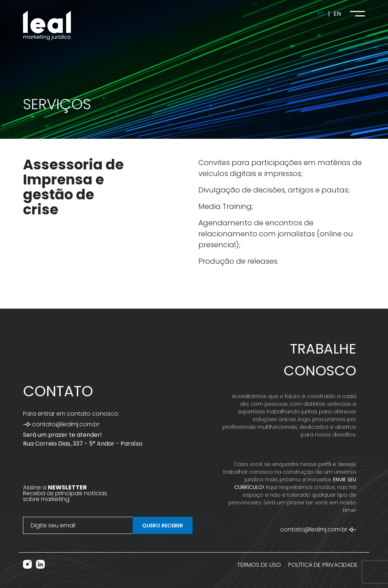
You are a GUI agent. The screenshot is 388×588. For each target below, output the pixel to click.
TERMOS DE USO (259, 565)
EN (337, 14)
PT (321, 14)
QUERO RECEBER (163, 526)
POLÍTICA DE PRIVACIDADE (323, 565)
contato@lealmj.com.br (61, 424)
